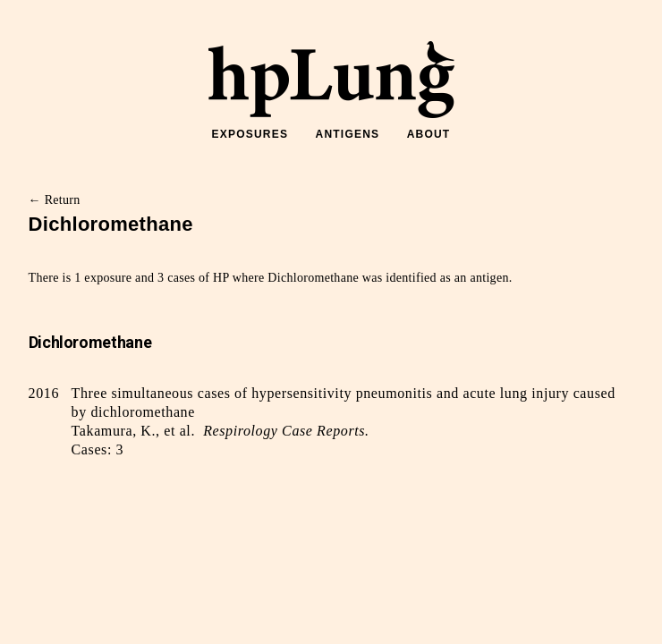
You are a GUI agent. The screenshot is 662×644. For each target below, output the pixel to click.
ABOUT (429, 134)
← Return (55, 200)
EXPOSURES (250, 134)
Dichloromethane (90, 342)
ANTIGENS (348, 134)
